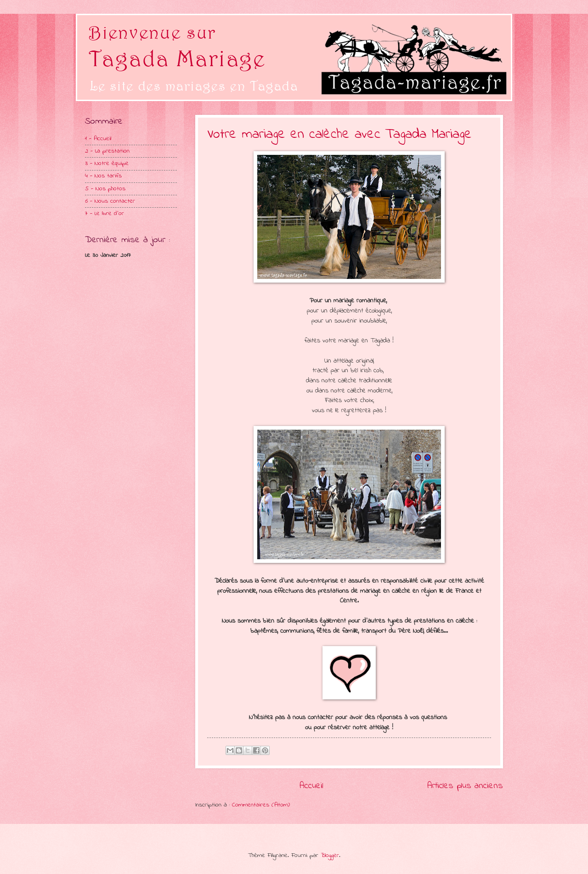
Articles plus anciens (465, 786)
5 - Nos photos (105, 189)
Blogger (330, 856)
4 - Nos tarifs (103, 176)
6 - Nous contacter (110, 201)
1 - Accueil (98, 139)
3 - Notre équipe (107, 164)
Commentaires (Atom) (261, 805)
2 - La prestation (107, 151)
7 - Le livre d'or (105, 214)
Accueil (311, 786)
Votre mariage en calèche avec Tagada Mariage (339, 135)
